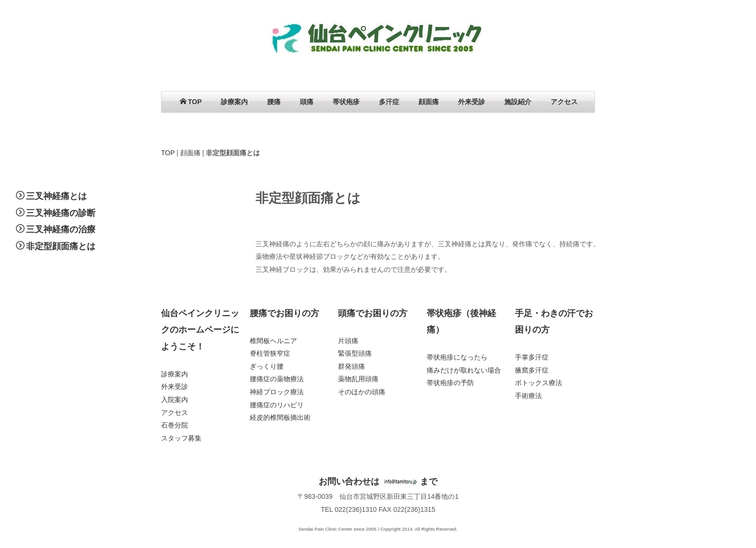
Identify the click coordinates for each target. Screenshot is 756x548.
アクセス (564, 102)
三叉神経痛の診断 (61, 213)
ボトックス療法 (539, 383)
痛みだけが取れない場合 (464, 370)
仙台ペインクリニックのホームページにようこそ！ (200, 330)
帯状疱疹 (346, 102)
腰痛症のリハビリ (277, 405)
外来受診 (472, 102)
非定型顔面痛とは (61, 246)
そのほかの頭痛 (362, 392)
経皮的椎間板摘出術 (280, 417)
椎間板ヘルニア (273, 341)
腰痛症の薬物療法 (277, 379)
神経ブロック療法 (277, 392)
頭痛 (307, 102)
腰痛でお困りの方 (284, 313)
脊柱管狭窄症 (270, 353)
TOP (191, 102)
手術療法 (528, 396)
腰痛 (274, 102)
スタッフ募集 (181, 438)
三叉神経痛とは (56, 196)
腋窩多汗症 (532, 370)
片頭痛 (348, 341)
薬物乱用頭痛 (358, 379)
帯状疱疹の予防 (450, 383)
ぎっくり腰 (267, 366)
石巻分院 (175, 425)
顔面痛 (429, 102)
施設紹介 (518, 102)
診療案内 (234, 102)
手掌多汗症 (532, 357)
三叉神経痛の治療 (61, 229)
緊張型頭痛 (355, 353)
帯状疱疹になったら (457, 357)
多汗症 (389, 102)
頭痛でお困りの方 (373, 313)
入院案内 (175, 400)
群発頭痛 (351, 366)
